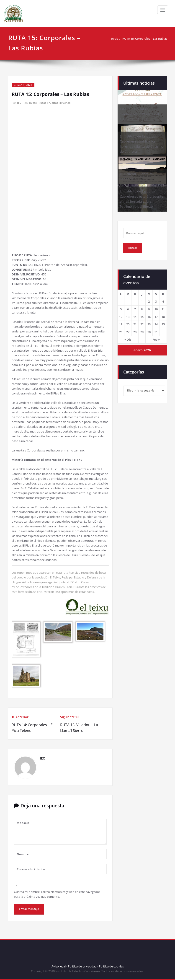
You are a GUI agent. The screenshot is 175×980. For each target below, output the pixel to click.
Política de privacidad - (83, 966)
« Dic (128, 340)
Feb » (156, 340)
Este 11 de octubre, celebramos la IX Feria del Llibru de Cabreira (139, 114)
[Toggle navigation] (163, 10)
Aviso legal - (59, 966)
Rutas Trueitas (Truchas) (55, 103)
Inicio (115, 39)
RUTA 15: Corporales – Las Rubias (145, 39)
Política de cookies (111, 966)
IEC (19, 103)
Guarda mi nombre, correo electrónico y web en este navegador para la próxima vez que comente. (57, 894)
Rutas (33, 103)
